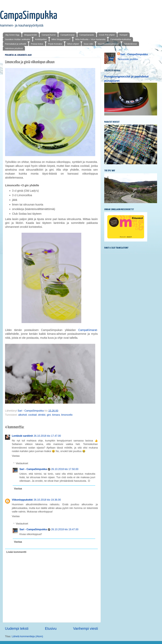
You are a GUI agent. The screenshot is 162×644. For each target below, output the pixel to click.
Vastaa (16, 456)
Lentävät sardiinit (22, 436)
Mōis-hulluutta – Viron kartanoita (90, 39)
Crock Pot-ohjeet (107, 35)
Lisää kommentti (16, 552)
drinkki (42, 415)
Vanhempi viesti (86, 628)
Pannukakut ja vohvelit (15, 44)
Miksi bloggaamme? (61, 39)
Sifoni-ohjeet (73, 44)
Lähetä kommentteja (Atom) (27, 636)
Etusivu (51, 628)
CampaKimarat (67, 35)
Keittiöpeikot (41, 39)
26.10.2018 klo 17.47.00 (47, 436)
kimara (56, 415)
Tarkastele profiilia (128, 59)
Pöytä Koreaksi (55, 44)
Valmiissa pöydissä (14, 48)
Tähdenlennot (130, 44)
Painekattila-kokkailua (121, 39)
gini (49, 415)
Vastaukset (22, 463)
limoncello (67, 415)
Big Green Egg (12, 35)
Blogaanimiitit (30, 35)
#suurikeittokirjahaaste (108, 44)
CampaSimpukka (29, 16)
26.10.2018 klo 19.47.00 (65, 529)
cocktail (32, 415)
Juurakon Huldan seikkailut (18, 39)
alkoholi (22, 415)
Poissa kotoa (37, 44)
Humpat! (123, 35)
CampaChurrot (49, 35)
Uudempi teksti (17, 628)
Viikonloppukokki (22, 500)
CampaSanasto (87, 35)
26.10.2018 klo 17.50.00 (65, 469)
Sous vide (88, 44)
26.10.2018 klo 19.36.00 (47, 500)
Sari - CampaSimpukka (33, 469)
